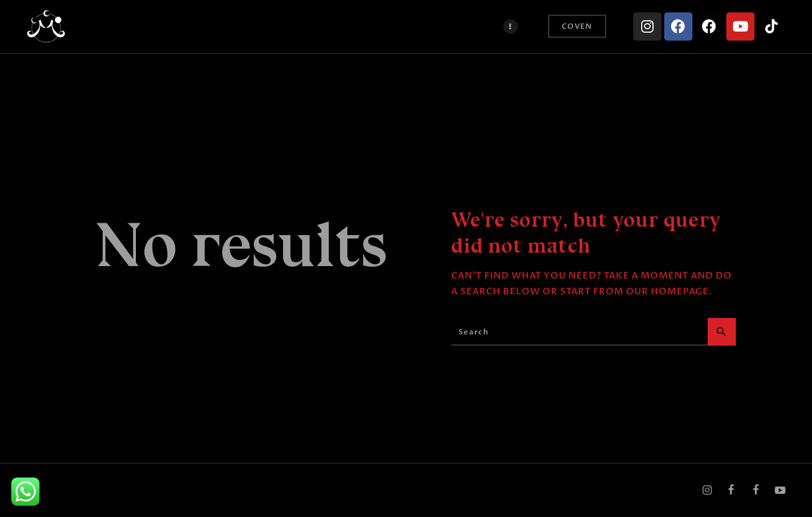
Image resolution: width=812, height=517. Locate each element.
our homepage (667, 291)
